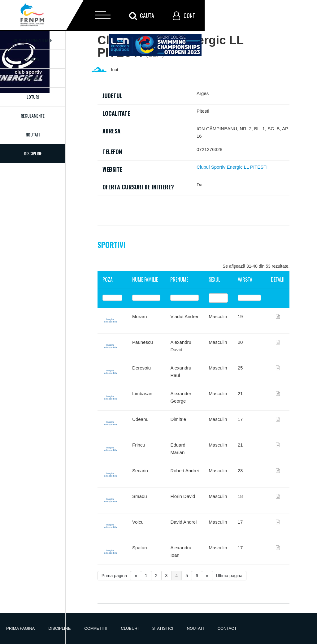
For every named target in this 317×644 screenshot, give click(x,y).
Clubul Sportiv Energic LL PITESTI (232, 167)
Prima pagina (114, 576)
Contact (227, 628)
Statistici (163, 628)
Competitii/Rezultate (33, 40)
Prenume (179, 279)
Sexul (214, 279)
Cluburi (33, 78)
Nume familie (145, 279)
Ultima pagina (229, 576)
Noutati (33, 134)
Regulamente (33, 116)
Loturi (33, 97)
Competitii (96, 628)
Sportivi (33, 59)
